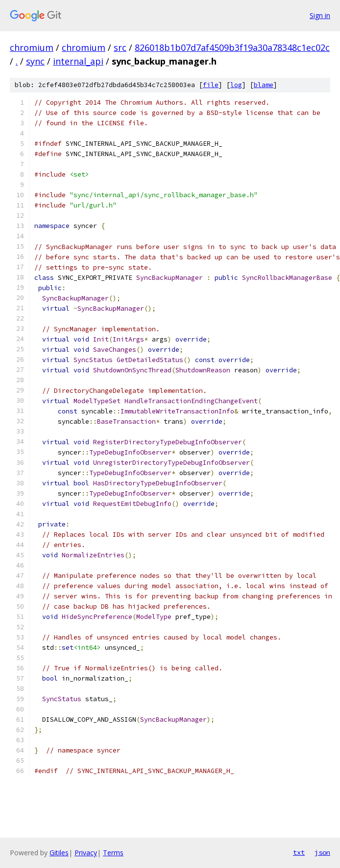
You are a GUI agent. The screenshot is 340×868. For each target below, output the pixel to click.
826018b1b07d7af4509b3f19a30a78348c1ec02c (232, 47)
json (322, 852)
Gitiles (59, 853)
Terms (113, 853)
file (211, 85)
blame (264, 85)
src (120, 47)
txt (299, 852)
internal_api (78, 61)
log (236, 85)
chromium (32, 47)
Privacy (86, 853)
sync (35, 61)
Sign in (320, 15)
